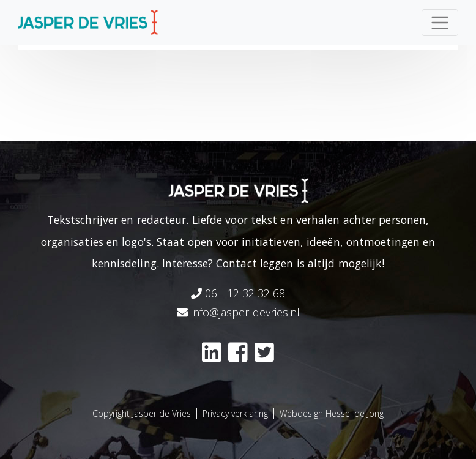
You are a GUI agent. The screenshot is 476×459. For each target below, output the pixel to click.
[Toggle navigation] (440, 23)
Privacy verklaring (235, 413)
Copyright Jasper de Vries (142, 413)
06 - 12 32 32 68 (238, 293)
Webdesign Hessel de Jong (332, 413)
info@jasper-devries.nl (238, 312)
